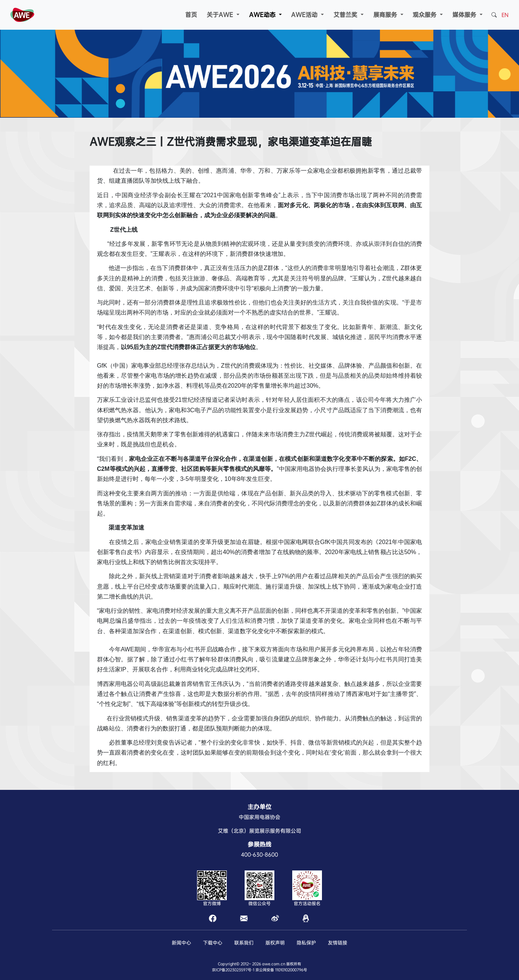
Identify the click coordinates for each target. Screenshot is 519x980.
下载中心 (213, 943)
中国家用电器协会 (259, 817)
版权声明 (275, 943)
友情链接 (338, 943)
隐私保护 (306, 943)
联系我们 (244, 943)
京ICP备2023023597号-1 (233, 970)
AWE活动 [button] (305, 15)
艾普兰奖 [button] (346, 15)
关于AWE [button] (221, 15)
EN (505, 15)
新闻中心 (181, 943)
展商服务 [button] (386, 15)
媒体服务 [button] (465, 15)
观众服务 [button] (425, 15)
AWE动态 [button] (263, 15)
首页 (191, 15)
